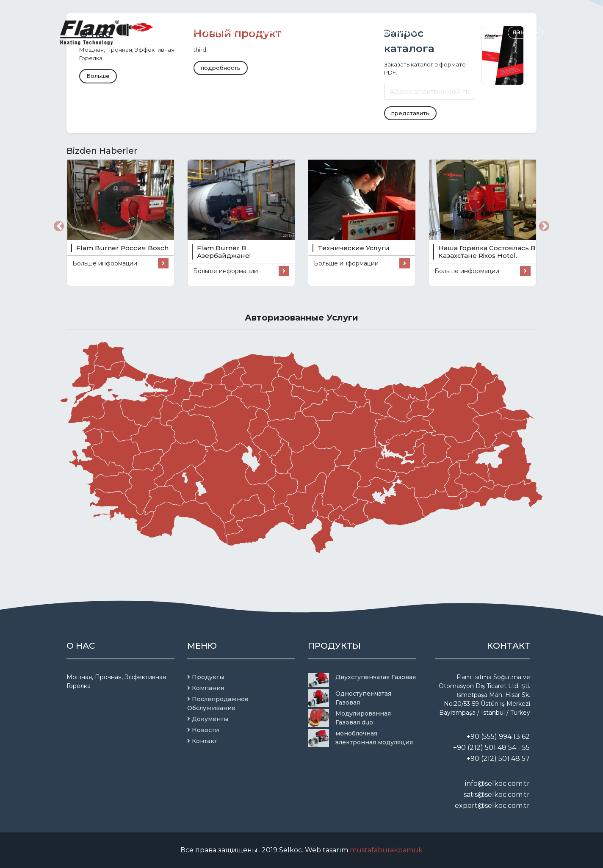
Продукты (265, 32)
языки (524, 32)
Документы (398, 32)
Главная (182, 32)
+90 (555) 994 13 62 (498, 737)
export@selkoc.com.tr (492, 806)
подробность (221, 68)
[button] (59, 226)
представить (410, 113)
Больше (98, 76)
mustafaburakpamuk (386, 850)
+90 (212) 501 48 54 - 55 (491, 748)
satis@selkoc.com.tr (497, 795)
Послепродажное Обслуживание (321, 32)
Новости (440, 32)
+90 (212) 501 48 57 (498, 759)
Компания (222, 32)
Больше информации (120, 263)
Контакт (477, 32)
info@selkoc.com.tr (497, 784)
